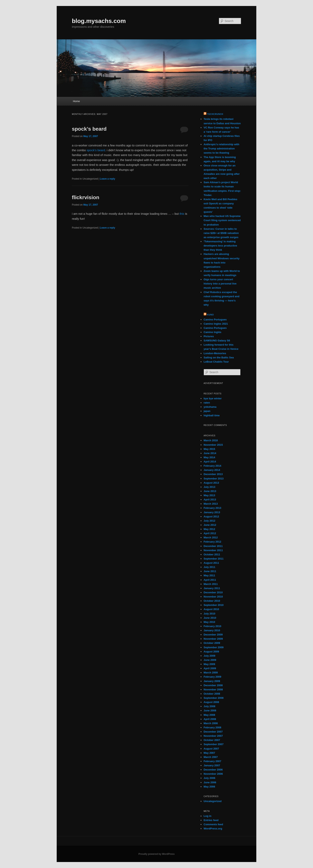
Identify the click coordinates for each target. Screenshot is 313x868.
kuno (210, 315)
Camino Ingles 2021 (216, 324)
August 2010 (211, 609)
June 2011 (210, 571)
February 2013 (212, 508)
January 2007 (212, 765)
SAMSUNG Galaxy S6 (217, 341)
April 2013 (210, 500)
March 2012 (211, 537)
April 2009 (210, 668)
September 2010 (214, 605)
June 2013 (210, 491)
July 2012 (209, 521)
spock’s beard (89, 129)
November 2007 (213, 736)
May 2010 (209, 622)
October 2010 (212, 601)
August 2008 (211, 702)
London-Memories (215, 353)
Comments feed (213, 824)
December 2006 (213, 770)
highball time (212, 415)
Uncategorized (213, 801)
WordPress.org (213, 829)
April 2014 (210, 462)
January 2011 (212, 588)
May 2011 (209, 575)
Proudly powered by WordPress (156, 854)
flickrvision (86, 197)
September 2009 (214, 647)
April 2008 (210, 719)
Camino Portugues (215, 320)
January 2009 (212, 681)
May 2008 (209, 715)
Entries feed (211, 820)
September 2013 (214, 479)
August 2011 (211, 563)
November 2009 (213, 639)
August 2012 (211, 517)
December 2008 (213, 685)
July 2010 (209, 614)
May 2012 (209, 529)
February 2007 (212, 761)
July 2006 (209, 778)
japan (207, 411)
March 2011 (211, 584)
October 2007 (212, 740)
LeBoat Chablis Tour (216, 362)
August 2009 (211, 652)
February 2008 (212, 727)
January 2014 (212, 470)
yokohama (210, 407)
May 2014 (209, 457)
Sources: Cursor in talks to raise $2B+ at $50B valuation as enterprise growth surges (221, 233)
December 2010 (213, 592)
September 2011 (214, 559)
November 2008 (213, 690)
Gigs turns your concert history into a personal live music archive (220, 284)
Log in (208, 816)
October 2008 (212, 694)
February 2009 (212, 677)
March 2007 (211, 757)
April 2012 (210, 533)
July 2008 (209, 706)
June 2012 (210, 525)
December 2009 (213, 635)
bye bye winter (213, 398)
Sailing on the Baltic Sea (219, 357)
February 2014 (212, 466)
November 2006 (213, 774)
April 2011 (210, 580)
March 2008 (211, 723)
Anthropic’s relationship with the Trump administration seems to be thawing (221, 149)
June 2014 (210, 453)
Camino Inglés (212, 332)
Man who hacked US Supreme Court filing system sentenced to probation (222, 220)
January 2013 (212, 512)
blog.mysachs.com (99, 21)
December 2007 (213, 732)
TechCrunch (215, 114)
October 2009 (212, 643)
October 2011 (212, 554)
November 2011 (213, 550)
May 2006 (209, 787)
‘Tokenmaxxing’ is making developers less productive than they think (220, 246)
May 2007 (209, 753)
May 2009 (209, 664)
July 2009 (209, 656)
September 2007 (214, 744)
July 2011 (209, 567)
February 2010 (212, 626)
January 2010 (212, 630)
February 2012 (212, 542)
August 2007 (211, 749)
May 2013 (209, 495)
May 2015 (209, 449)
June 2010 (210, 618)
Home (76, 101)
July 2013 (209, 487)
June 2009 (210, 660)
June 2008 (210, 710)
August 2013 (211, 483)
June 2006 (210, 782)
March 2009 (211, 673)
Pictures (209, 336)
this (182, 214)
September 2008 (214, 698)
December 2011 (213, 546)
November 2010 (213, 597)
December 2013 (213, 474)
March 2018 (211, 440)
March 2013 (211, 504)
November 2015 (213, 445)
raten (207, 403)
